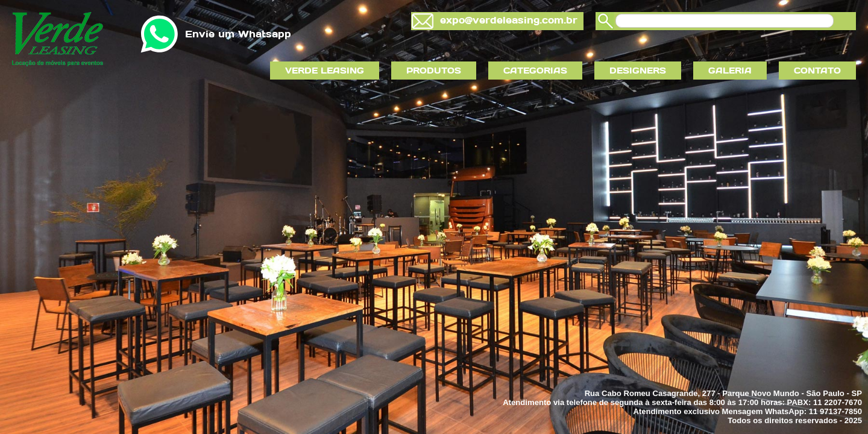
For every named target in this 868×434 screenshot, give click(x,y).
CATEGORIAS (535, 71)
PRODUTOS (434, 71)
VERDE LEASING (325, 71)
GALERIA (730, 71)
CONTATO (817, 71)
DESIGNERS (638, 71)
